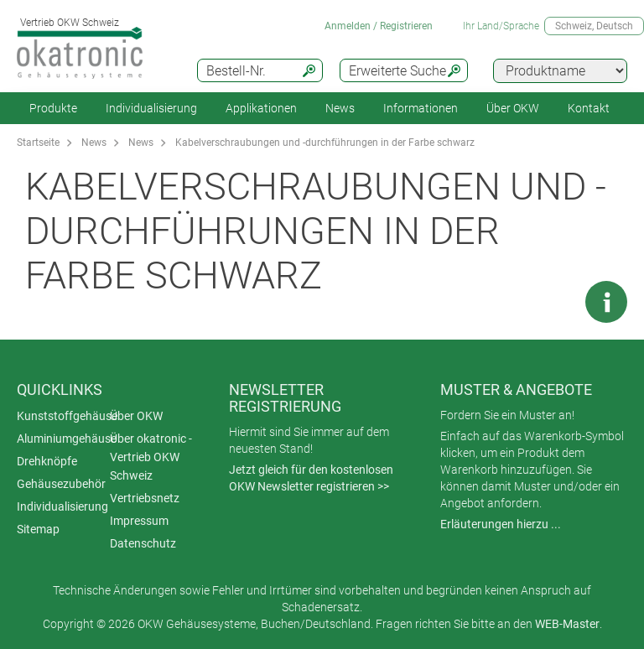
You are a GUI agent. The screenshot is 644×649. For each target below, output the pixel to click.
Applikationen (261, 108)
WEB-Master (567, 624)
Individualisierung (151, 108)
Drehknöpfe (47, 461)
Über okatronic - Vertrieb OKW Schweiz (151, 457)
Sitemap (38, 529)
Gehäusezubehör (61, 484)
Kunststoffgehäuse (67, 416)
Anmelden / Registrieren (379, 26)
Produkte (53, 108)
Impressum (139, 521)
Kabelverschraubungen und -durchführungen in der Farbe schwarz (325, 143)
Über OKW (136, 416)
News (340, 108)
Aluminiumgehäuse (67, 439)
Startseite (38, 143)
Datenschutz (143, 543)
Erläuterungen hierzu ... (501, 524)
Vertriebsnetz (145, 498)
